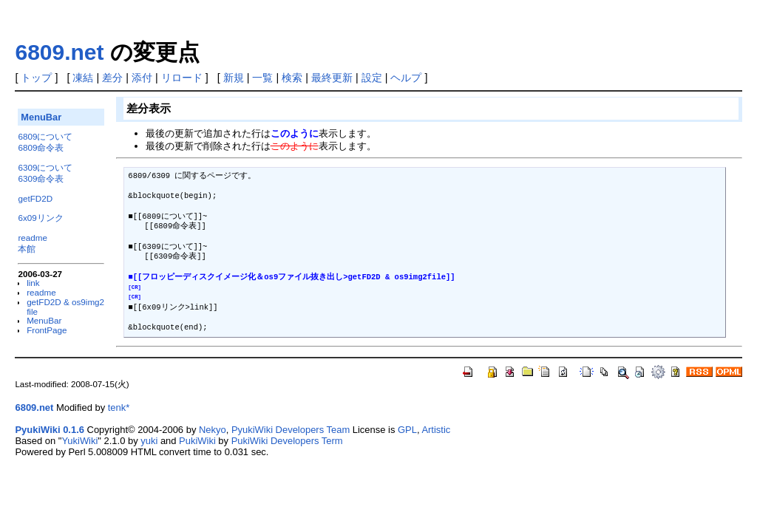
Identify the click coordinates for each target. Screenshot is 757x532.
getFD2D (35, 198)
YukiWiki (79, 441)
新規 (234, 78)
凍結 (83, 78)
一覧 (262, 78)
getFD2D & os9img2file (65, 307)
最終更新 (332, 78)
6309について (45, 167)
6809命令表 (41, 147)
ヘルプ (406, 78)
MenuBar (41, 117)
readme (33, 238)
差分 (112, 78)
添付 (142, 78)
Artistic (436, 430)
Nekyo (213, 430)
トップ (36, 78)
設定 (372, 78)
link (33, 283)
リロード (182, 78)
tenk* (119, 407)
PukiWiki (197, 441)
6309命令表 (41, 178)
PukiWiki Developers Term (287, 441)
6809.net (59, 52)
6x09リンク (40, 218)
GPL (407, 430)
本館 (27, 249)
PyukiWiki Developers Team (291, 430)
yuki (149, 441)
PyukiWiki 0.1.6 (49, 430)
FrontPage (47, 330)
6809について (45, 136)
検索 (292, 78)
